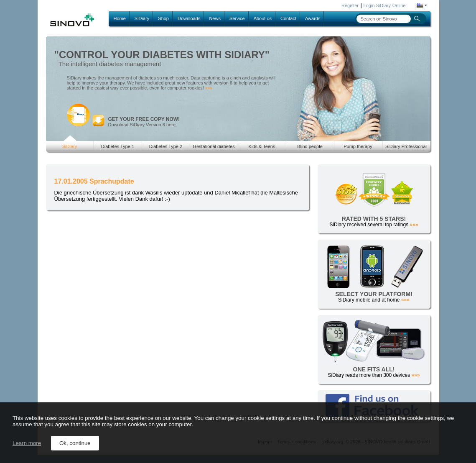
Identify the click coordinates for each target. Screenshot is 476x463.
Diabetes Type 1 (118, 146)
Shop (163, 18)
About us (263, 18)
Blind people (310, 146)
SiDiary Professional (406, 146)
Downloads (189, 18)
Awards (313, 18)
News (215, 18)
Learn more (27, 443)
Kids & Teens (262, 146)
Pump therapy (358, 146)
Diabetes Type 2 (166, 146)
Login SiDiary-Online (385, 5)
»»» (209, 88)
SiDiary (142, 18)
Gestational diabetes (214, 146)
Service (237, 18)
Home (120, 18)
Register (350, 5)
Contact (288, 18)
